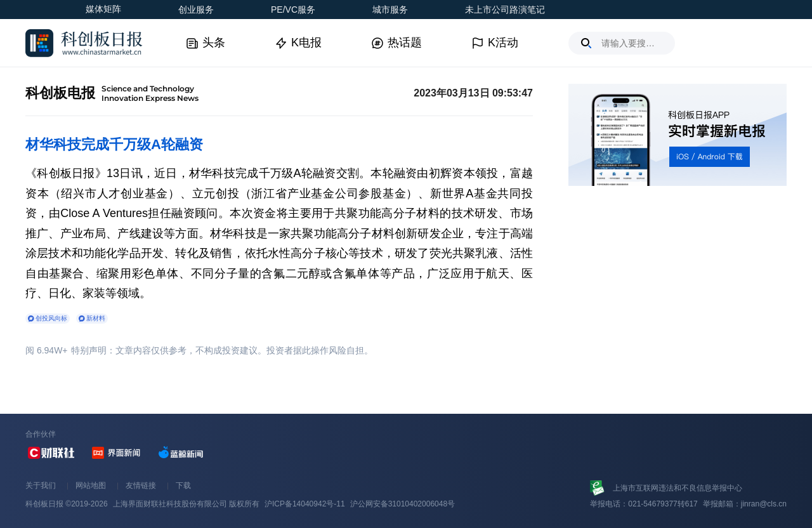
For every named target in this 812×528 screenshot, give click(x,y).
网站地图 (91, 485)
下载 (183, 485)
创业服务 (196, 10)
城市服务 (390, 10)
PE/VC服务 (293, 10)
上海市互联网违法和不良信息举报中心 (678, 488)
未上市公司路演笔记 (505, 10)
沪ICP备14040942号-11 (305, 504)
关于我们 (41, 485)
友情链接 (141, 485)
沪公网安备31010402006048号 (403, 504)
